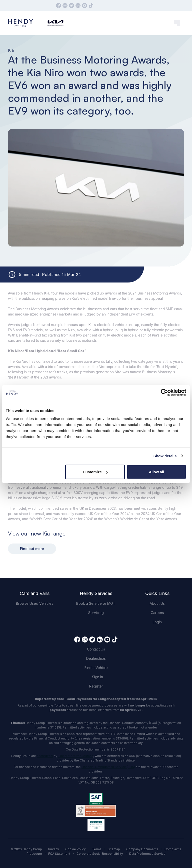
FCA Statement (59, 854)
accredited (45, 756)
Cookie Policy (75, 849)
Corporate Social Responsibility (100, 854)
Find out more (32, 549)
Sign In (97, 677)
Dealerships (96, 658)
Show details (165, 456)
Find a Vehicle (96, 668)
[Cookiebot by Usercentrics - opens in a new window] (164, 392)
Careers (157, 613)
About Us (157, 603)
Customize (95, 472)
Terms (97, 849)
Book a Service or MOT (96, 603)
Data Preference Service (147, 854)
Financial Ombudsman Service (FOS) (108, 767)
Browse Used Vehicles (35, 603)
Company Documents (142, 849)
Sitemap (114, 849)
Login (157, 622)
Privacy (54, 849)
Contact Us (96, 649)
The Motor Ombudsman (76, 756)
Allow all (156, 472)
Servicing (96, 613)
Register (96, 686)
